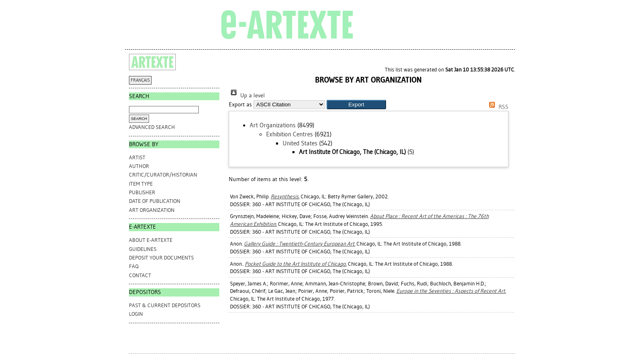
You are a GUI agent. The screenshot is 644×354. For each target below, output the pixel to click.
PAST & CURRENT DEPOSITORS (165, 305)
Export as (240, 105)
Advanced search (152, 127)
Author (139, 166)
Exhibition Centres (290, 134)
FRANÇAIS (140, 80)
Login (136, 314)
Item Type (141, 184)
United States (300, 143)
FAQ (134, 266)
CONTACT (140, 275)
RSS (497, 107)
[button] (356, 105)
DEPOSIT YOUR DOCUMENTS (161, 258)
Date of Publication (155, 201)
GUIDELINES (143, 249)
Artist (137, 157)
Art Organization (152, 210)
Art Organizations (273, 125)
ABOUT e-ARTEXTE (151, 240)
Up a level (247, 95)
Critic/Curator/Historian (163, 175)
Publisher (142, 192)
